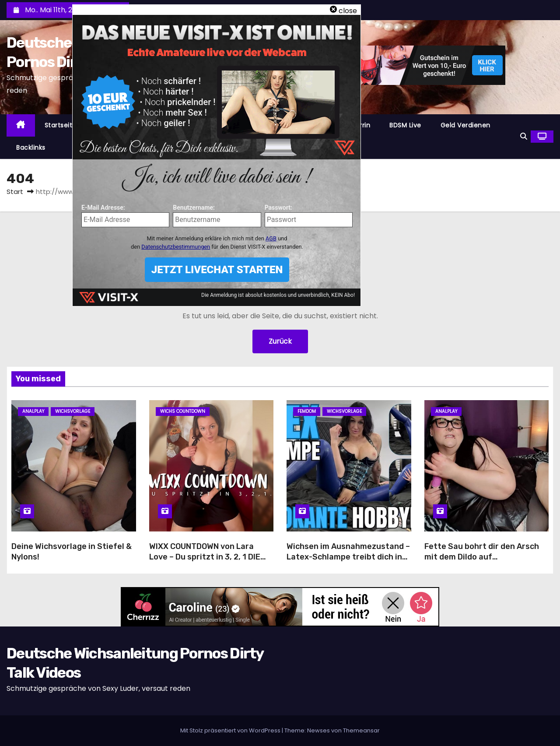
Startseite (61, 125)
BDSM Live (405, 125)
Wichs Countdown (183, 411)
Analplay (33, 411)
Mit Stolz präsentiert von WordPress (231, 730)
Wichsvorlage (73, 411)
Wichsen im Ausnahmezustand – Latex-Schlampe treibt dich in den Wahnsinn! (348, 557)
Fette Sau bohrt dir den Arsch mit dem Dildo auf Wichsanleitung (482, 557)
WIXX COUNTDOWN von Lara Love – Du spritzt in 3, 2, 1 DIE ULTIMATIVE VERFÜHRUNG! (205, 557)
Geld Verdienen (465, 125)
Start (15, 192)
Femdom (307, 411)
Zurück (280, 341)
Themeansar (361, 730)
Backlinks (31, 148)
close (348, 11)
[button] (524, 136)
